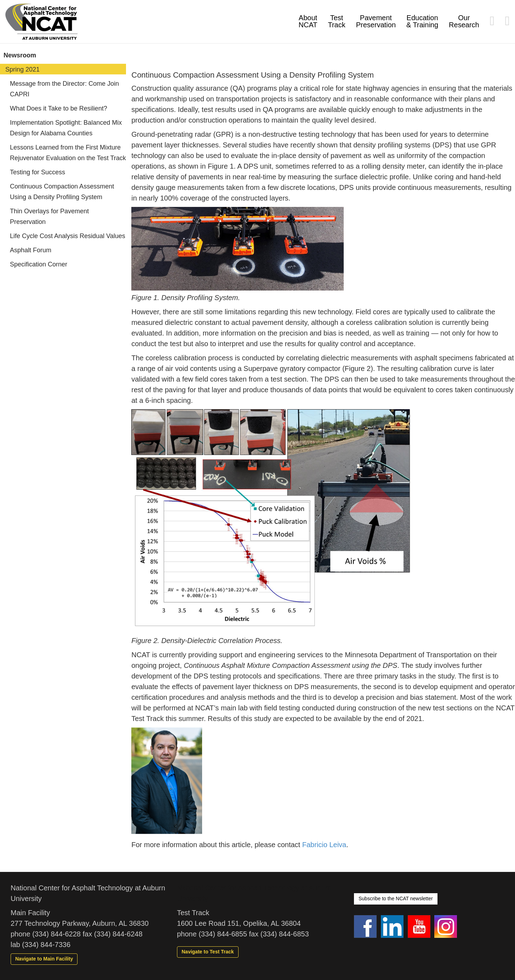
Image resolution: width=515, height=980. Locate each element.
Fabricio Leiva (324, 845)
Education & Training (422, 21)
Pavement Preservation (376, 21)
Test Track (336, 21)
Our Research (464, 21)
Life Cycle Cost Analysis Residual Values (68, 236)
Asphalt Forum (31, 250)
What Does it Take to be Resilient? (59, 108)
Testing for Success (38, 172)
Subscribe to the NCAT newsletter (396, 899)
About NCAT (308, 21)
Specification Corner (39, 264)
